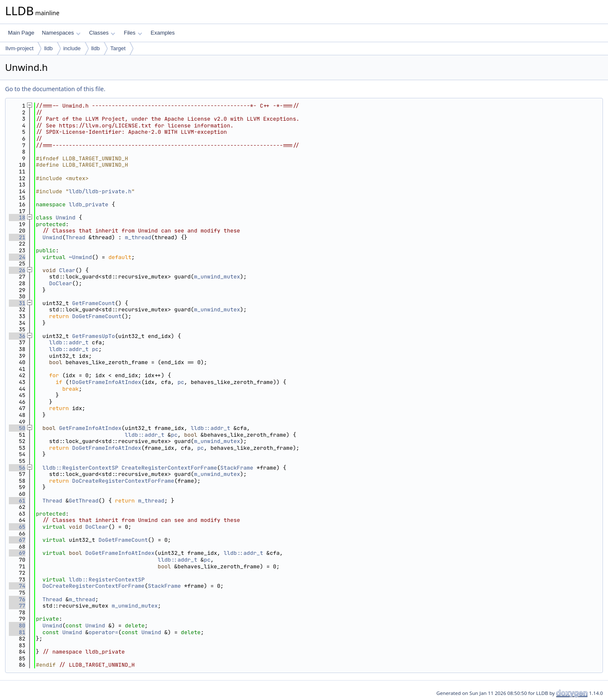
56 (17, 468)
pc (95, 349)
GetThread (84, 501)
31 (17, 303)
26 (17, 270)
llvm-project (19, 48)
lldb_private (89, 204)
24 (17, 257)
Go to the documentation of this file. (55, 89)
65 (17, 527)
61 (17, 501)
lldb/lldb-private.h (100, 191)
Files (133, 33)
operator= (103, 632)
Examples (163, 33)
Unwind (66, 218)
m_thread (138, 237)
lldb (48, 48)
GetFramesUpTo (94, 336)
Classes (102, 33)
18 (17, 218)
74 (17, 586)
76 (17, 599)
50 (17, 428)
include (72, 48)
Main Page (21, 33)
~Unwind (80, 257)
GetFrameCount (94, 303)
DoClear (61, 283)
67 (17, 540)
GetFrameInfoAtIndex (90, 428)
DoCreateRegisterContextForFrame (123, 481)
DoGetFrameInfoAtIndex (107, 382)
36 (17, 336)
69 (17, 553)
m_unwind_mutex (217, 277)
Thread (75, 237)
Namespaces (61, 33)
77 (17, 606)
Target (118, 48)
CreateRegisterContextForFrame (169, 468)
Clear (67, 270)
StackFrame (237, 468)
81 (17, 632)
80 (17, 626)
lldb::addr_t (69, 342)
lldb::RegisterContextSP (80, 468)
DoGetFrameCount (97, 316)
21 (17, 237)
